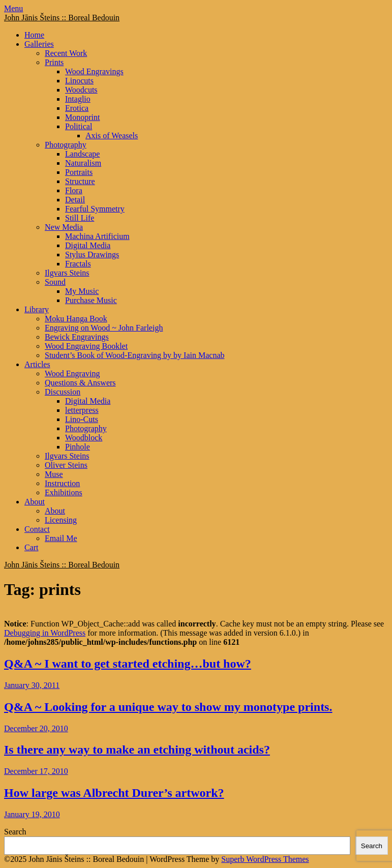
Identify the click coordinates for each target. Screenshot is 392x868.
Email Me (61, 538)
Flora (74, 190)
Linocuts (79, 81)
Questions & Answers (80, 383)
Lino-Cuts (82, 419)
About (35, 502)
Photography (66, 145)
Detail (75, 200)
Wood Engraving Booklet (86, 346)
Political (79, 126)
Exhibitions (64, 492)
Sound (55, 282)
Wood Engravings (94, 71)
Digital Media (88, 245)
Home (34, 35)
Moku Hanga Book (76, 319)
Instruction (62, 483)
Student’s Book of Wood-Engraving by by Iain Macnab (134, 355)
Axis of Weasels (112, 136)
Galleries (39, 44)
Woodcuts (81, 90)
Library (37, 309)
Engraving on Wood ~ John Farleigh (104, 328)
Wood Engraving (72, 373)
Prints (54, 62)
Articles (37, 364)
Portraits (79, 172)
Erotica (77, 108)
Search (15, 832)
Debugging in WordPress (45, 633)
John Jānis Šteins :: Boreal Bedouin (62, 18)
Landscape (82, 154)
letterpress (82, 410)
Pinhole (78, 447)
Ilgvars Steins (67, 273)
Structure (80, 181)
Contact (37, 529)
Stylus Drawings (92, 255)
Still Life (80, 218)
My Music (82, 291)
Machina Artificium (97, 236)
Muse (54, 474)
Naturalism (83, 163)
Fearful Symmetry (95, 209)
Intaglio (78, 99)
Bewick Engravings (77, 337)
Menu (13, 8)
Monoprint (82, 117)
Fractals (78, 264)
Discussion (63, 392)
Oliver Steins (66, 465)
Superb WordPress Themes (265, 859)
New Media (64, 227)
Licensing (61, 520)
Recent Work (66, 53)
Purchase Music (91, 300)
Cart (32, 547)
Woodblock (84, 438)
